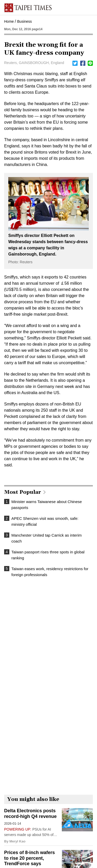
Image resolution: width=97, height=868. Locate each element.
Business (24, 21)
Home (9, 21)
